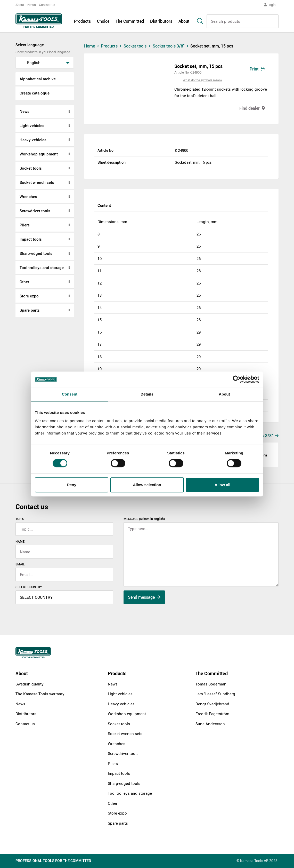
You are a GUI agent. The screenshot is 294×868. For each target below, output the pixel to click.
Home (92, 46)
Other (24, 282)
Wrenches (28, 196)
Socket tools (31, 168)
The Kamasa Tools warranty (40, 694)
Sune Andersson (210, 724)
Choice (103, 21)
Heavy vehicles (33, 140)
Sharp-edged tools (36, 253)
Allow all (222, 485)
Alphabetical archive (38, 79)
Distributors (161, 21)
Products (82, 21)
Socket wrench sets (37, 182)
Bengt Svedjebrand (212, 704)
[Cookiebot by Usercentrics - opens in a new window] (237, 379)
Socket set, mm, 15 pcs (212, 46)
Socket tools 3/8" (172, 46)
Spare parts (30, 310)
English (30, 62)
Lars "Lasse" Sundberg (215, 694)
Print (257, 69)
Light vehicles (32, 125)
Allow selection (147, 485)
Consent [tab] (70, 394)
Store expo (29, 296)
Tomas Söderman (211, 684)
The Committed (130, 21)
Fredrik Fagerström (212, 714)
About (20, 5)
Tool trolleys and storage (42, 267)
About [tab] (224, 394)
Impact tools (31, 239)
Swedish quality (30, 684)
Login (270, 5)
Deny (72, 485)
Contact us (47, 5)
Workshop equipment (39, 154)
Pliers (25, 225)
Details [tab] (147, 394)
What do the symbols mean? (203, 80)
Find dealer (252, 108)
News (32, 5)
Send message (144, 597)
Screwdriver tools (35, 211)
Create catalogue (35, 93)
